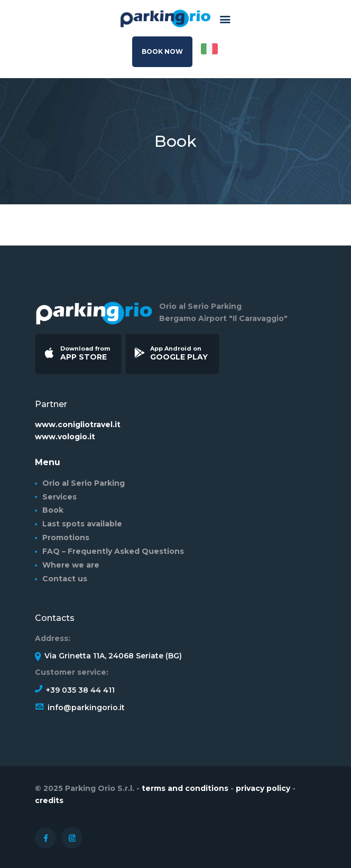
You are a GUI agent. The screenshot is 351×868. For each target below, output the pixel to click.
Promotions (66, 537)
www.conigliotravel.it (78, 424)
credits (49, 800)
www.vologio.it (65, 437)
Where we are (71, 565)
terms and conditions (185, 788)
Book (53, 510)
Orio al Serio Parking (84, 483)
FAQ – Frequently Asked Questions (113, 551)
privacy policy (264, 788)
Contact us (65, 579)
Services (59, 497)
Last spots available (82, 524)
